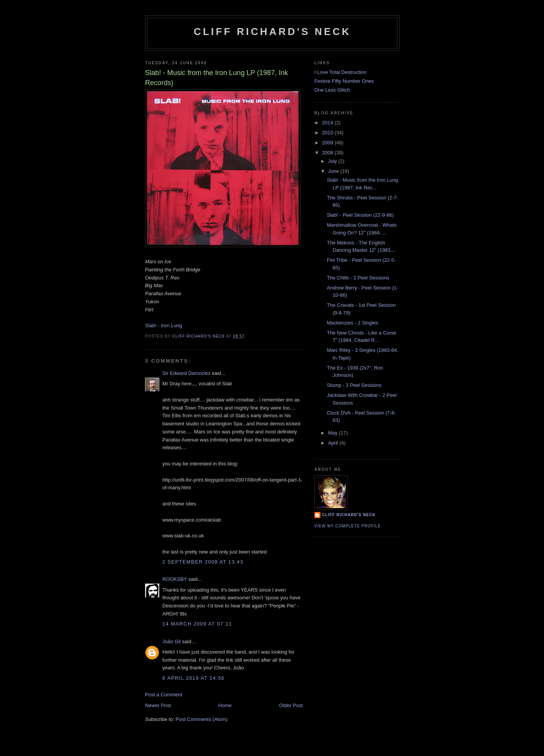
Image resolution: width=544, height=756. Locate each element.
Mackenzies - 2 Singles (352, 323)
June (334, 171)
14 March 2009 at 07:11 (197, 624)
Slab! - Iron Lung (164, 325)
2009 (328, 143)
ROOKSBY (175, 579)
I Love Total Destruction (340, 72)
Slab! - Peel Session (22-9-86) (360, 215)
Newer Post (158, 705)
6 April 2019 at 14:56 (194, 678)
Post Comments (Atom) (202, 719)
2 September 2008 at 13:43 (203, 562)
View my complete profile (348, 526)
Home (225, 705)
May (334, 433)
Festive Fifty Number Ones (344, 81)
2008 (328, 153)
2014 (328, 123)
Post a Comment (164, 695)
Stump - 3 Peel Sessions (354, 385)
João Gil (172, 641)
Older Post (291, 705)
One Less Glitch (332, 90)
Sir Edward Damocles (186, 373)
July (333, 161)
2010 (328, 133)
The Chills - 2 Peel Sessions (358, 278)
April (334, 443)
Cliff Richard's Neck (272, 32)
